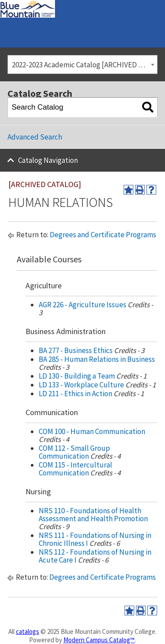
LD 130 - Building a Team (77, 376)
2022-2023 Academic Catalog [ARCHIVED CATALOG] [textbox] (85, 65)
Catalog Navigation (48, 160)
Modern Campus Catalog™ (99, 640)
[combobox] (82, 64)
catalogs (27, 631)
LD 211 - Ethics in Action (75, 394)
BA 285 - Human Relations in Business (97, 359)
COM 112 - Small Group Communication (74, 452)
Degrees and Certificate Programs (103, 235)
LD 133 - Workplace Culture (81, 385)
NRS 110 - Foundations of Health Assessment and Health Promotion (93, 515)
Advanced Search (35, 137)
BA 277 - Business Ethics (76, 350)
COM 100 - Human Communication (92, 431)
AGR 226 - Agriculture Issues (82, 305)
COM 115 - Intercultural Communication (75, 469)
